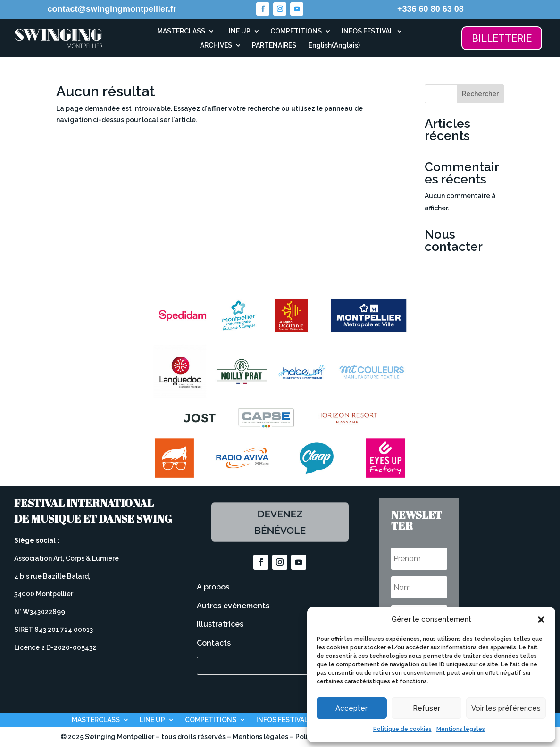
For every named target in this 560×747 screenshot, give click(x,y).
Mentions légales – (264, 737)
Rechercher (480, 94)
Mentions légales (461, 729)
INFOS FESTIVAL (368, 31)
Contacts (214, 643)
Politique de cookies (402, 729)
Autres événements (233, 606)
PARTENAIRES (274, 46)
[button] (541, 620)
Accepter (351, 708)
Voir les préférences (506, 708)
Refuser (426, 708)
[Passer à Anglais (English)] (333, 47)
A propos (213, 587)
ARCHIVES (216, 46)
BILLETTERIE (502, 38)
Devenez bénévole (280, 522)
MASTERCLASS (181, 31)
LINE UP (238, 31)
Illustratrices (220, 624)
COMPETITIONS (296, 31)
